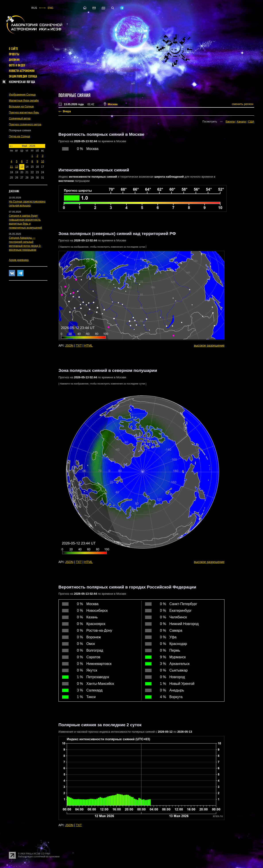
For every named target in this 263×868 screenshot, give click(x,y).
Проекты (14, 54)
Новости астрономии (22, 71)
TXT (79, 346)
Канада (241, 122)
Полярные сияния (74, 95)
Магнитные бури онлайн (24, 101)
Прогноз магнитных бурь (24, 113)
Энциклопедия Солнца (23, 76)
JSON (69, 346)
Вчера (67, 111)
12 (16, 167)
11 (11, 167)
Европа (230, 122)
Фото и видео (17, 65)
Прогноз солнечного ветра (25, 124)
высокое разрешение (209, 346)
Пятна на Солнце (19, 136)
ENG (50, 8)
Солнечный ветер (20, 118)
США (251, 122)
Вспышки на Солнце (21, 107)
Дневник (14, 60)
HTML (89, 346)
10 (43, 161)
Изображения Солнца (22, 95)
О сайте (13, 49)
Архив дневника (19, 260)
